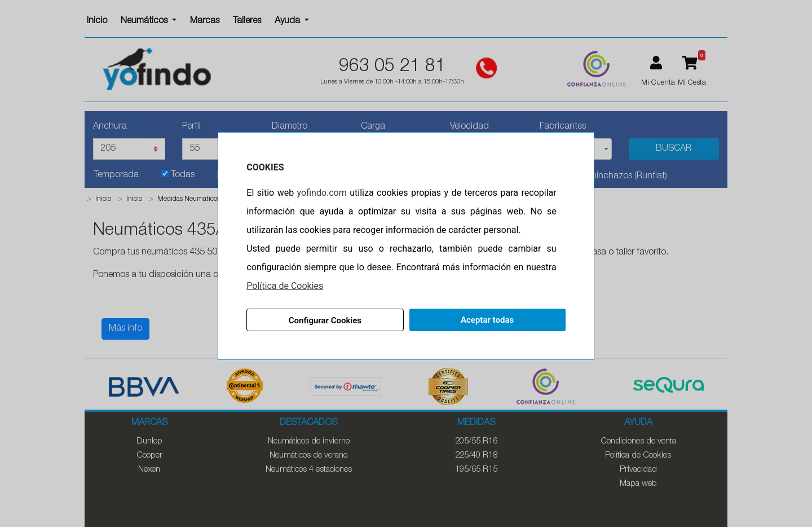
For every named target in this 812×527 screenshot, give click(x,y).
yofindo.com (323, 193)
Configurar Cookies (326, 320)
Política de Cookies (286, 286)
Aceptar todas (487, 320)
